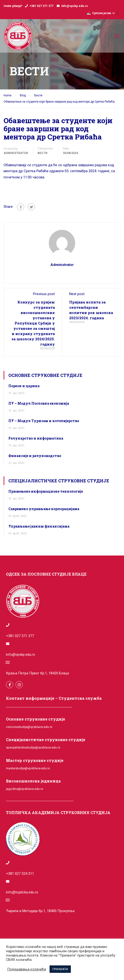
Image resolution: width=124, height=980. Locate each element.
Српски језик (99, 13)
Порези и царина (24, 386)
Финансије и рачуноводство (35, 456)
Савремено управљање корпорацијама (44, 509)
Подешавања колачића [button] (27, 969)
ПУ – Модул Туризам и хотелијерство (44, 421)
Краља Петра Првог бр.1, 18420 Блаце (38, 673)
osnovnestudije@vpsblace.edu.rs (29, 727)
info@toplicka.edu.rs (22, 892)
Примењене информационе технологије (46, 491)
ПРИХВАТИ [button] (60, 969)
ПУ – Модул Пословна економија (39, 403)
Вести (42, 153)
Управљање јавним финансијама (39, 526)
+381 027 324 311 (20, 874)
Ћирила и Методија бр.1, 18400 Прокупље (40, 911)
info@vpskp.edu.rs (75, 6)
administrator (16, 153)
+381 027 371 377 (41, 6)
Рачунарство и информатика (36, 438)
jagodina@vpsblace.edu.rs (25, 789)
